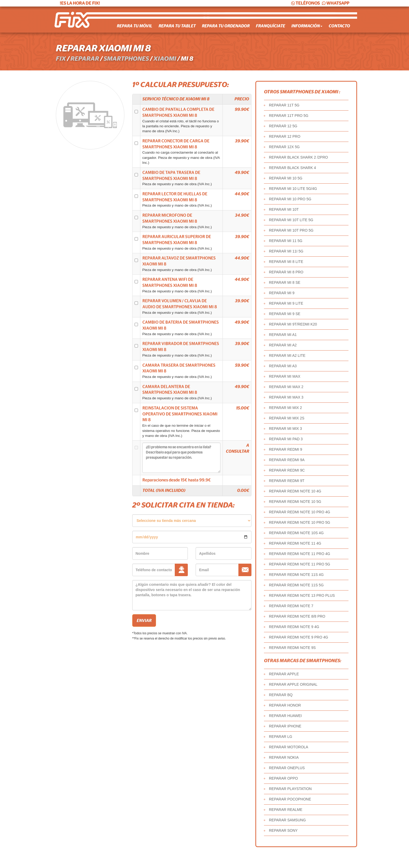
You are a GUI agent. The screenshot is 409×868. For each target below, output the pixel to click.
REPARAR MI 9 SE (285, 314)
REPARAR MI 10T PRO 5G (291, 230)
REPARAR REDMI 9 (285, 449)
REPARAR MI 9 (282, 293)
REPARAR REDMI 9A (287, 460)
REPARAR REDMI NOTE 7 (291, 606)
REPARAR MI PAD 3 (286, 439)
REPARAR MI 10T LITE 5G (291, 220)
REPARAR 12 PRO (285, 136)
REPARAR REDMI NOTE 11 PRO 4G (300, 554)
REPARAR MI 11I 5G (286, 251)
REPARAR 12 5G (283, 126)
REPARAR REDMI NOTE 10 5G (295, 502)
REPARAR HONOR (285, 705)
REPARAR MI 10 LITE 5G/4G (293, 189)
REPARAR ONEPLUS (287, 768)
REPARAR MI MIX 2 (285, 408)
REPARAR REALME (286, 810)
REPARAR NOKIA (284, 757)
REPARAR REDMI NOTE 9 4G (294, 627)
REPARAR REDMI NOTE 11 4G (295, 543)
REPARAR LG (281, 737)
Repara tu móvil (135, 26)
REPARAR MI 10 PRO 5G (290, 199)
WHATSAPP (335, 3)
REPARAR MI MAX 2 (286, 387)
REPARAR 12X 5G (284, 147)
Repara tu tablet (177, 26)
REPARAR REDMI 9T (287, 481)
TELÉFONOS (305, 3)
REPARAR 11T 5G (284, 105)
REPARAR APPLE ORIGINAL (293, 684)
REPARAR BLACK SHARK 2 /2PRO (298, 157)
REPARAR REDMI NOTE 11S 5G (296, 585)
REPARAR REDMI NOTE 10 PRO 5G (300, 522)
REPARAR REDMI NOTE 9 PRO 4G (299, 637)
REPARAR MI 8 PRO (286, 272)
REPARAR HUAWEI (285, 716)
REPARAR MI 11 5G (286, 241)
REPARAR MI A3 (283, 366)
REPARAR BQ (281, 695)
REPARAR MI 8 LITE (286, 262)
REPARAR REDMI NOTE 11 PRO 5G (300, 564)
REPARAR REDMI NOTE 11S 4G (296, 575)
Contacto (339, 26)
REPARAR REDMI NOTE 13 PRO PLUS (302, 595)
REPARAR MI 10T (284, 209)
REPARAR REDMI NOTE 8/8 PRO (297, 616)
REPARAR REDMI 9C (287, 470)
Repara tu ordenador (226, 26)
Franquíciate (270, 26)
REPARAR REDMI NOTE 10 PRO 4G (300, 512)
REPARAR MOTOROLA (288, 747)
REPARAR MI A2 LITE (287, 355)
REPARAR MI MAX (285, 376)
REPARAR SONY (283, 830)
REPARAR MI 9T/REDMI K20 (293, 324)
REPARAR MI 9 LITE (286, 303)
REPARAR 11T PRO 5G (289, 116)
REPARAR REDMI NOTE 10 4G (295, 491)
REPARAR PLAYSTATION (290, 789)
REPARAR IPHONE (285, 726)
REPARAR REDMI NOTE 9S (292, 648)
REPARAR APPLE (284, 674)
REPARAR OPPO (283, 778)
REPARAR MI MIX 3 (285, 429)
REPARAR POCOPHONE (290, 799)
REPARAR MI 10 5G (286, 178)
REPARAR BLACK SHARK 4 (292, 168)
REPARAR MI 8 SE (285, 282)
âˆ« (192, 521)
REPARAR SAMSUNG (287, 820)
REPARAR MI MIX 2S (287, 418)
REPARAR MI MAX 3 (286, 397)
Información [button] (307, 26)
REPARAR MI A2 (283, 345)
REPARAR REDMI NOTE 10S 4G (296, 533)
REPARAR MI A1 (283, 335)
